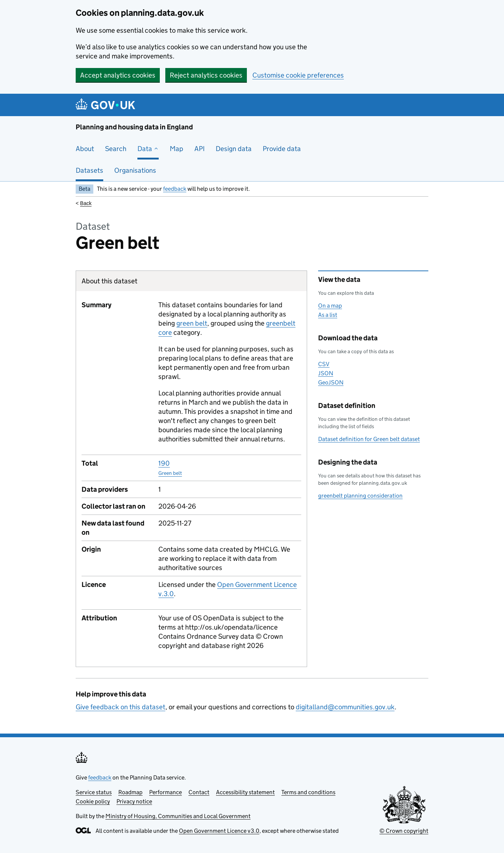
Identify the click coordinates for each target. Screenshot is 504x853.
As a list (328, 315)
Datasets (89, 170)
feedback (175, 189)
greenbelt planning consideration (360, 496)
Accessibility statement (245, 792)
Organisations (135, 170)
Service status (94, 792)
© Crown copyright (404, 831)
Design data (234, 149)
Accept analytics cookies (118, 75)
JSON (326, 373)
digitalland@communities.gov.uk (345, 707)
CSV (324, 364)
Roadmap (130, 792)
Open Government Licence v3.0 (219, 831)
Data (148, 149)
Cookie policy (93, 801)
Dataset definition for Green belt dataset (369, 439)
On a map (330, 306)
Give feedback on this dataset (120, 707)
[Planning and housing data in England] (107, 105)
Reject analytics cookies (206, 75)
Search (116, 149)
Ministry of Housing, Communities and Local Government (178, 816)
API (199, 149)
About (85, 149)
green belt (192, 323)
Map (177, 149)
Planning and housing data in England (134, 127)
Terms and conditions (308, 792)
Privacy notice (134, 801)
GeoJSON (331, 382)
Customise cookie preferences (298, 75)
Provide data (282, 149)
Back (86, 203)
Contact (199, 792)
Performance (165, 792)
